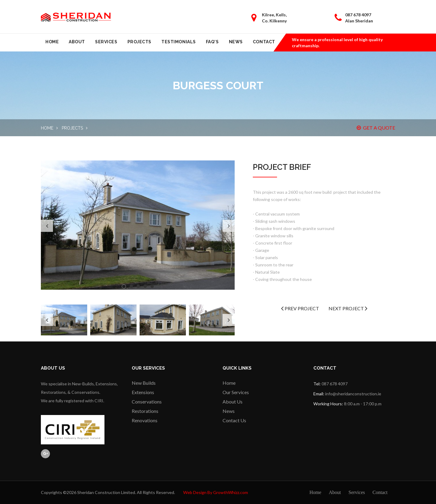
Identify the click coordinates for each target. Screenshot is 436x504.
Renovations (145, 420)
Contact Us (234, 420)
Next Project (348, 308)
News (236, 42)
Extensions (143, 392)
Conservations (147, 402)
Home (52, 42)
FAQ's (212, 42)
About (77, 42)
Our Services (236, 392)
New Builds (144, 383)
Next (229, 226)
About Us (233, 402)
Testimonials (179, 42)
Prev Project (300, 308)
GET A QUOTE (376, 128)
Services (106, 42)
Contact (264, 42)
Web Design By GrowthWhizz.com (216, 492)
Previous (47, 226)
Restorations (145, 411)
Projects (139, 42)
